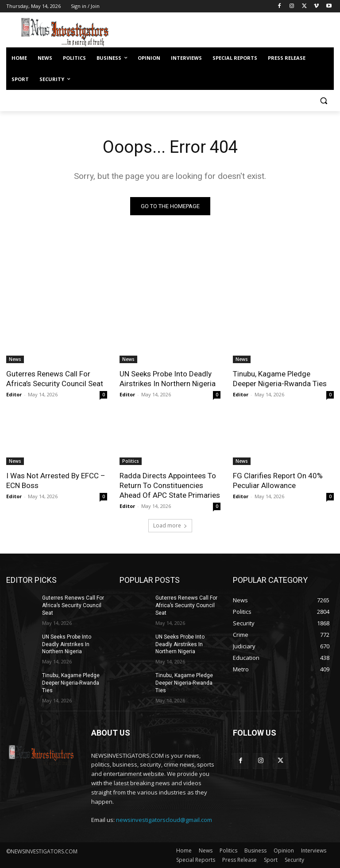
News (15, 359)
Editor (14, 394)
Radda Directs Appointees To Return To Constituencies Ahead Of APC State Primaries (170, 485)
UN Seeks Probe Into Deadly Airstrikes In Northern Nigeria (168, 379)
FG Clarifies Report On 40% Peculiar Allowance (278, 480)
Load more (170, 525)
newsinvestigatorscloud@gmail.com (164, 820)
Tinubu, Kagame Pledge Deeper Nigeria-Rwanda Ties (280, 379)
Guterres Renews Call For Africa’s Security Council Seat (55, 379)
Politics (131, 461)
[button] (323, 101)
